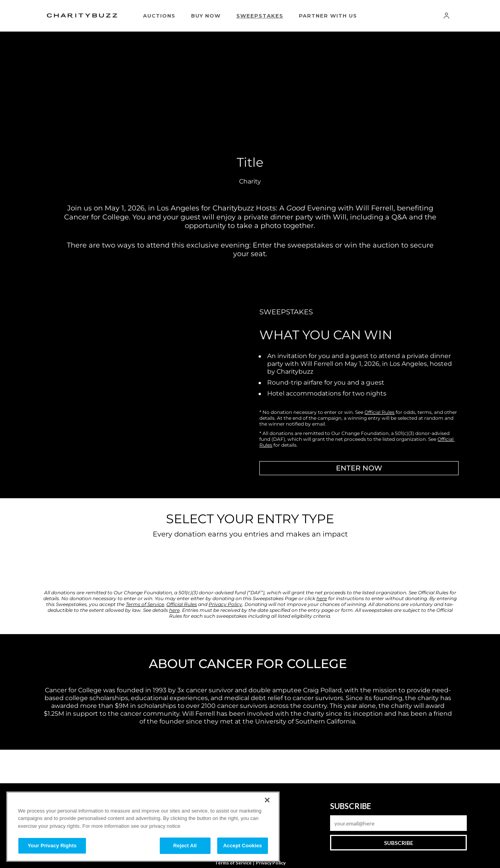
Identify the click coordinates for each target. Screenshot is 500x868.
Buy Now (206, 16)
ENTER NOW (359, 468)
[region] (143, 827)
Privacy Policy (271, 863)
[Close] (267, 800)
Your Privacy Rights (52, 846)
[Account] (446, 16)
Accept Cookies (242, 846)
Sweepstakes (260, 16)
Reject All (185, 846)
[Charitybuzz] (82, 16)
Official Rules (379, 412)
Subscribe (399, 843)
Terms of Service (233, 863)
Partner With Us (328, 16)
